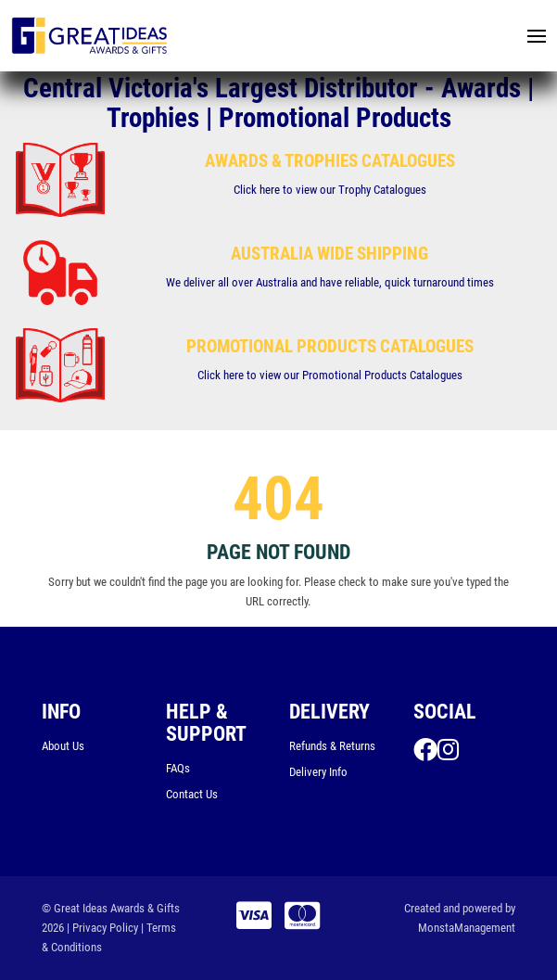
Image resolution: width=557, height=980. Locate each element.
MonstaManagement (467, 928)
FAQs (178, 768)
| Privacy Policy (102, 928)
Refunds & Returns (332, 746)
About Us (63, 746)
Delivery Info (318, 772)
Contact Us (192, 794)
